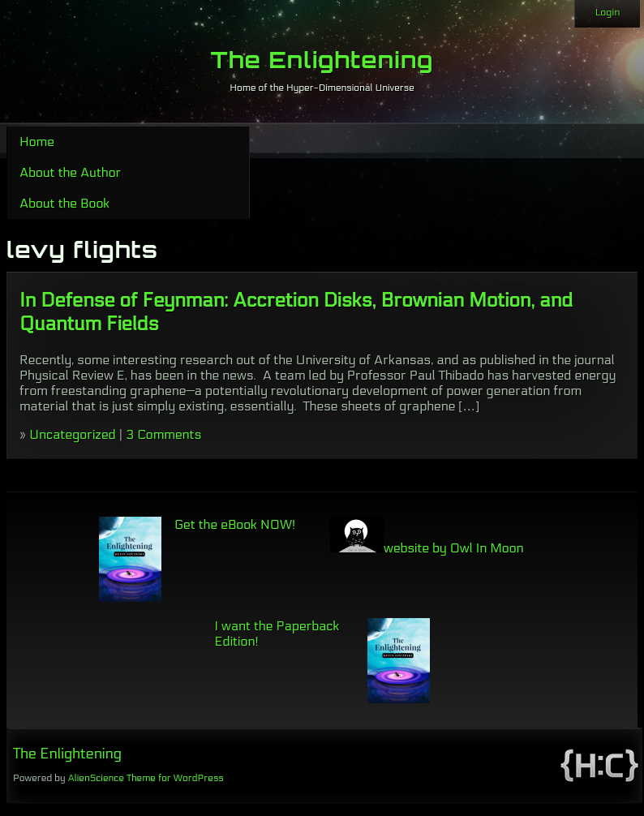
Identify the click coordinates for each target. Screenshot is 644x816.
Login (608, 12)
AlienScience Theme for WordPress (145, 778)
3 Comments (163, 434)
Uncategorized (72, 434)
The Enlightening (322, 60)
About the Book (64, 203)
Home (37, 142)
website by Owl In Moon (427, 548)
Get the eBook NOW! (235, 524)
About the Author (70, 172)
